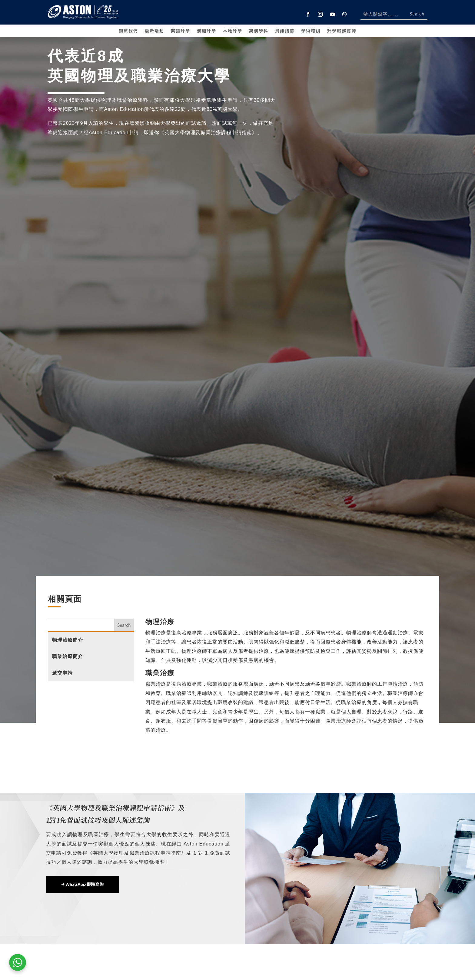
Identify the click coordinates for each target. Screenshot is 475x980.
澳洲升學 (207, 31)
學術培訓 (311, 31)
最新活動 (154, 31)
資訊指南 (285, 31)
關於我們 (128, 31)
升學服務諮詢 (342, 31)
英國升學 (181, 31)
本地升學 (233, 31)
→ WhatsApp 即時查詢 (82, 884)
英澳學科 (259, 31)
